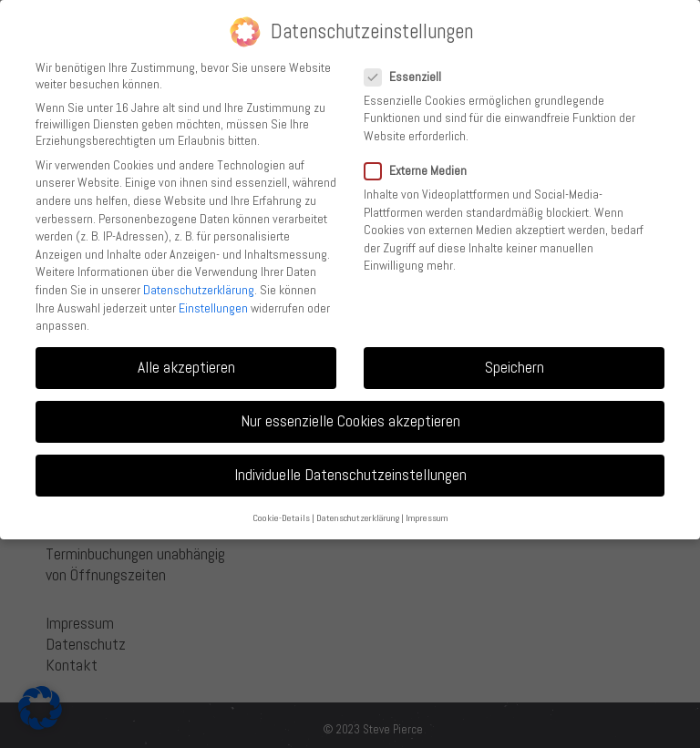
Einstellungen (213, 308)
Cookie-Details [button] (281, 518)
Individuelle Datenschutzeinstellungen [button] (350, 475)
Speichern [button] (515, 367)
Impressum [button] (427, 518)
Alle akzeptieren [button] (186, 367)
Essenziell (408, 77)
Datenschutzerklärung (199, 290)
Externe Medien (421, 170)
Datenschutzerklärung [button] (358, 518)
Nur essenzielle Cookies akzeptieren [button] (350, 421)
